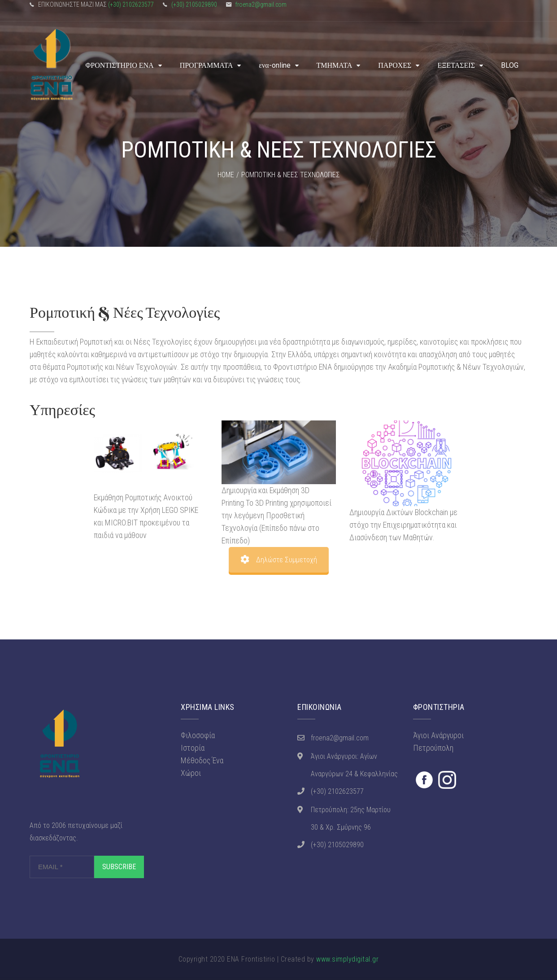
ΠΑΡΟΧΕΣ (395, 65)
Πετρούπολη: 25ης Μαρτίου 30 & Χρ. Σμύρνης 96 (351, 818)
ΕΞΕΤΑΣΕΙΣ (456, 65)
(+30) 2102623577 (131, 4)
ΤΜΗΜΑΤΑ (335, 65)
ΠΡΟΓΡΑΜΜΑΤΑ (207, 65)
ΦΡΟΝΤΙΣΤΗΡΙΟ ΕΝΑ (120, 65)
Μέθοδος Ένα (202, 760)
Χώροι (191, 773)
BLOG (510, 65)
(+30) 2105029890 (194, 4)
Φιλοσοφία (198, 735)
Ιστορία (193, 748)
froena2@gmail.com (261, 4)
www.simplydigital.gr (347, 959)
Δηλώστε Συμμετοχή (279, 560)
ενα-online (274, 65)
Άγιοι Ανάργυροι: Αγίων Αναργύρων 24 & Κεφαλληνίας (354, 765)
